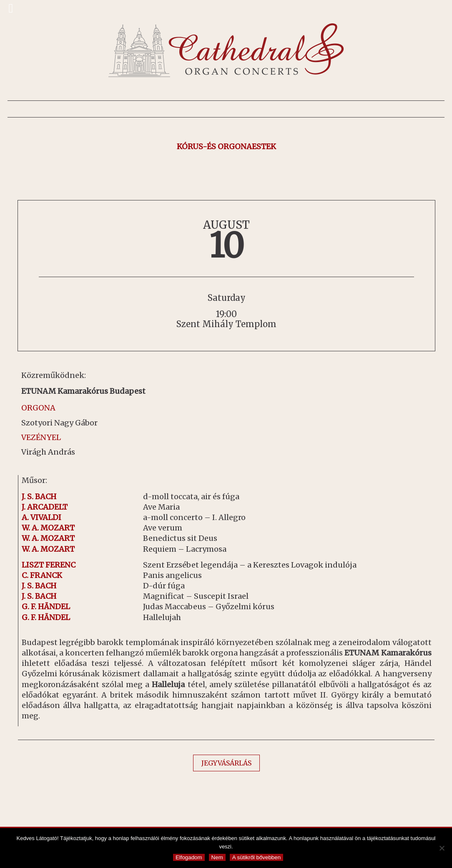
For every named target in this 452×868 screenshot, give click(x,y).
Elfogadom (189, 857)
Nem (217, 857)
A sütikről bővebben (256, 857)
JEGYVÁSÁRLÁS (226, 763)
